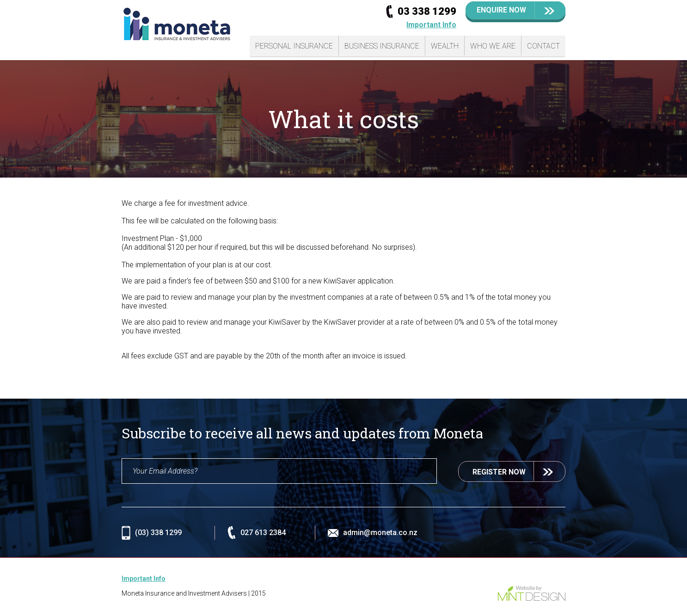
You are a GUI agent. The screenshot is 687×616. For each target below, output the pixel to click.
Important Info (431, 25)
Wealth (445, 46)
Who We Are (493, 46)
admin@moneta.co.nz (380, 533)
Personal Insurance (294, 46)
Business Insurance (382, 46)
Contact (543, 46)
